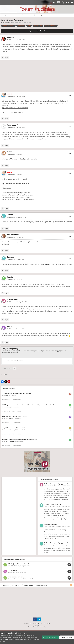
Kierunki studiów (27, 23)
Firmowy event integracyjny (52, 504)
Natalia (10, 572)
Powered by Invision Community (37, 627)
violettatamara (10, 430)
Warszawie (55, 44)
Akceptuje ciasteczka (50, 637)
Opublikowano (16, 40)
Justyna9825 (10, 441)
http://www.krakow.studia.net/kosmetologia (16, 184)
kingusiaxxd (11, 579)
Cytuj (7, 58)
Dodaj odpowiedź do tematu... (14, 361)
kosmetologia (31, 44)
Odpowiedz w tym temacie (37, 31)
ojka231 (8, 396)
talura (49, 486)
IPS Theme (27, 623)
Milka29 (8, 418)
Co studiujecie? (12, 570)
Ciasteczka (47, 623)
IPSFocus (34, 623)
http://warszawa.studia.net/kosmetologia (15, 108)
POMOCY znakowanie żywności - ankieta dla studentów (20, 439)
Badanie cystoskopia (50, 525)
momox (8, 407)
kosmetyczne (46, 264)
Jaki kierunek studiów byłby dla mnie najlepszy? (17, 393)
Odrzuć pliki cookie (67, 637)
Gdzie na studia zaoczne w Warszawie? (14, 416)
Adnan (49, 506)
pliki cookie (24, 635)
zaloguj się (58, 351)
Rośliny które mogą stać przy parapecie (56, 484)
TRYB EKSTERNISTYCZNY (16, 577)
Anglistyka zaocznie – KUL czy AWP (14, 428)
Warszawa (14, 159)
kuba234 (10, 566)
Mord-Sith (8, 23)
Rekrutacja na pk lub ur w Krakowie (19, 564)
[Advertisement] (25, 76)
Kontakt (40, 623)
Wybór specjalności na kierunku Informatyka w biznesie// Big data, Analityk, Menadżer (29, 405)
